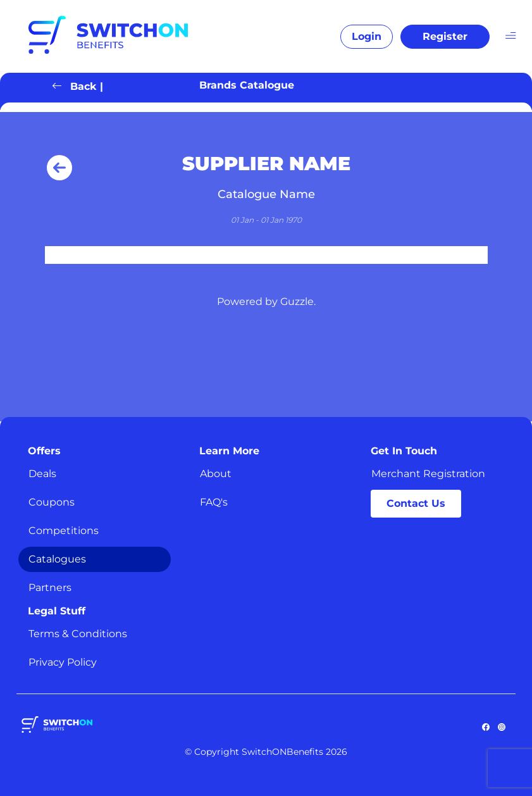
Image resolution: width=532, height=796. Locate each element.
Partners (50, 588)
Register (445, 36)
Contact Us (416, 503)
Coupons (52, 502)
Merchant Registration (428, 474)
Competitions (64, 531)
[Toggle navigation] (511, 35)
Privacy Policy (63, 662)
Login (367, 36)
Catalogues (57, 559)
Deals (42, 474)
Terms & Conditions (78, 634)
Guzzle (297, 302)
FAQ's (214, 502)
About (216, 474)
